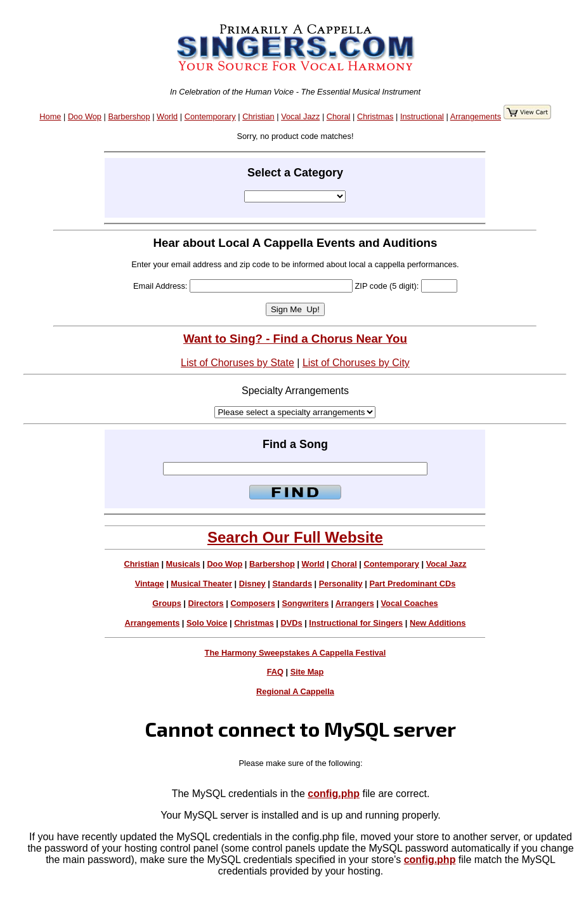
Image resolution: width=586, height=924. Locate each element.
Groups (167, 603)
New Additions (438, 623)
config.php (334, 794)
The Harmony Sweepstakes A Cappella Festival (296, 653)
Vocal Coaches (410, 603)
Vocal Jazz (300, 116)
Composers (252, 603)
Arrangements (476, 116)
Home (50, 116)
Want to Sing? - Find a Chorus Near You (295, 339)
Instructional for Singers (356, 623)
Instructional (422, 116)
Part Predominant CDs (412, 584)
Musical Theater (201, 584)
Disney (252, 584)
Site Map (307, 672)
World (167, 116)
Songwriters (305, 603)
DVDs (292, 623)
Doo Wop (85, 116)
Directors (205, 603)
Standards (292, 584)
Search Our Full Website (295, 537)
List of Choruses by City (356, 363)
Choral (339, 116)
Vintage (150, 584)
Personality (341, 584)
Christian (258, 116)
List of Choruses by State (238, 363)
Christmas (375, 116)
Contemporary (210, 116)
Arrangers (355, 603)
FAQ (275, 672)
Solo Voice (207, 623)
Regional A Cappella (295, 691)
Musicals (183, 564)
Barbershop (129, 116)
